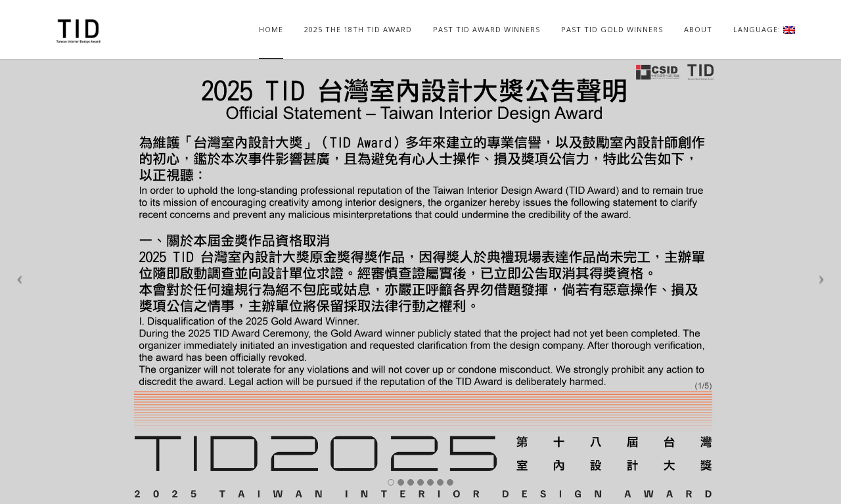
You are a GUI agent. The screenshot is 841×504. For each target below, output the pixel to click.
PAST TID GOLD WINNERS (612, 29)
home (271, 29)
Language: (764, 29)
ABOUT (698, 29)
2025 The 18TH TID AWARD (358, 29)
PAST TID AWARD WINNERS (487, 29)
